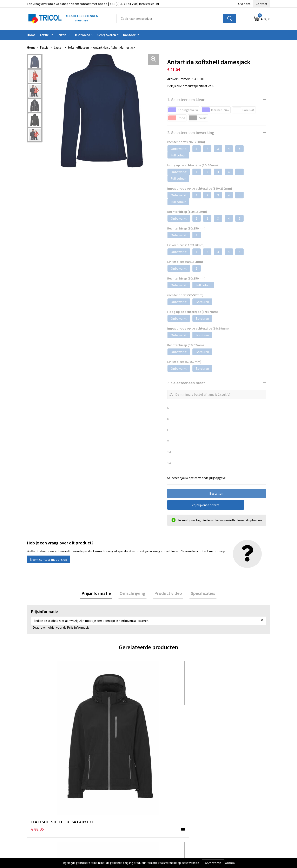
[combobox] (170, 19)
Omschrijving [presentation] (134, 594)
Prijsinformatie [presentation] (100, 594)
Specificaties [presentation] (199, 594)
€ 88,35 (37, 735)
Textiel (45, 35)
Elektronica (82, 35)
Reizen (61, 35)
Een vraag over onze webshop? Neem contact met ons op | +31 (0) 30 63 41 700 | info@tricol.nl (93, 4)
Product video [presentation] (167, 594)
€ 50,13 (159, 735)
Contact (262, 4)
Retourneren (163, 811)
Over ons (244, 4)
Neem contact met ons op (49, 559)
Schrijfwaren (107, 35)
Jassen (58, 47)
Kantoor (129, 35)
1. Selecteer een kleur (186, 100)
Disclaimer (221, 811)
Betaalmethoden (166, 805)
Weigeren (230, 863)
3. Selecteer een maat (186, 383)
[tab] (100, 594)
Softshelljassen (78, 47)
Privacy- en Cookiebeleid (231, 805)
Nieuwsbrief (102, 805)
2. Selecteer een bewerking (191, 132)
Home (31, 35)
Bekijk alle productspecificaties (191, 86)
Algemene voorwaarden (231, 798)
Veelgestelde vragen (108, 811)
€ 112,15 (221, 735)
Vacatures (100, 817)
